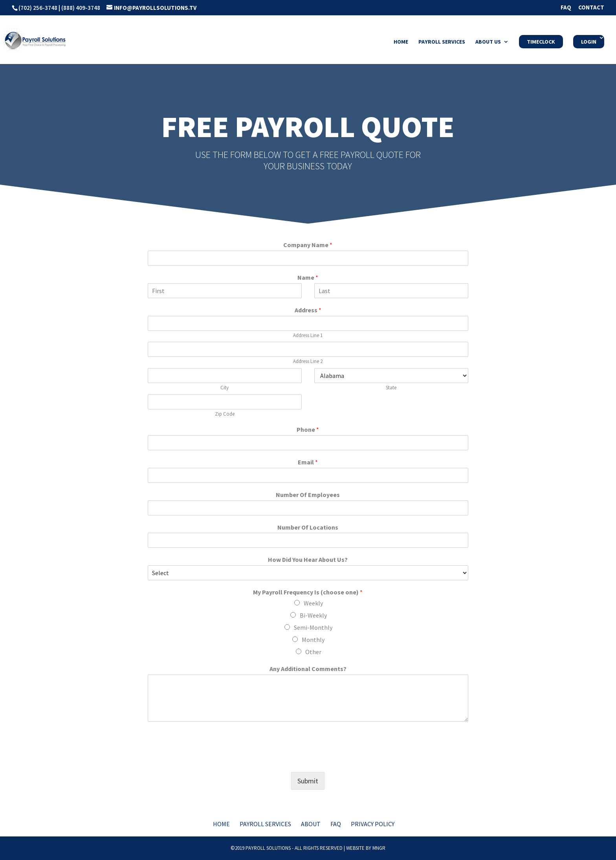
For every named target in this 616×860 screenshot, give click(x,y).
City (225, 388)
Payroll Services (442, 42)
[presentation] (207, 759)
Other (313, 652)
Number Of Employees (308, 495)
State (391, 388)
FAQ (566, 8)
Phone (308, 429)
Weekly (313, 603)
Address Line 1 (308, 336)
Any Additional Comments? (308, 669)
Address (308, 310)
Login (589, 42)
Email (308, 462)
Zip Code (225, 414)
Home (401, 42)
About (311, 824)
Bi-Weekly (313, 615)
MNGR (379, 848)
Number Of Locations (308, 527)
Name (308, 277)
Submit (308, 781)
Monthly (313, 640)
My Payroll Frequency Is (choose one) (308, 592)
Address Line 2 (308, 361)
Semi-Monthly (313, 627)
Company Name (308, 245)
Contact (591, 8)
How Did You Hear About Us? (308, 559)
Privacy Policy (373, 824)
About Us (488, 42)
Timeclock (541, 42)
